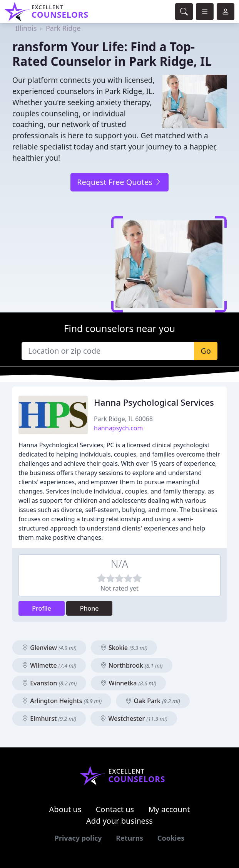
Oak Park (153, 701)
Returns (130, 838)
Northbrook (132, 665)
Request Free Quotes (119, 182)
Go (206, 351)
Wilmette (49, 665)
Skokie (124, 648)
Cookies (171, 838)
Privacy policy (78, 838)
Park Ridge (63, 28)
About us (65, 809)
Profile (42, 608)
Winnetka (128, 683)
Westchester (134, 719)
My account (169, 809)
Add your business (119, 821)
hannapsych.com (118, 428)
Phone (89, 608)
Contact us (115, 809)
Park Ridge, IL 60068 (123, 419)
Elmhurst (49, 719)
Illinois (26, 28)
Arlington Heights (62, 701)
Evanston (49, 683)
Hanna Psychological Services (154, 402)
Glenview (49, 648)
